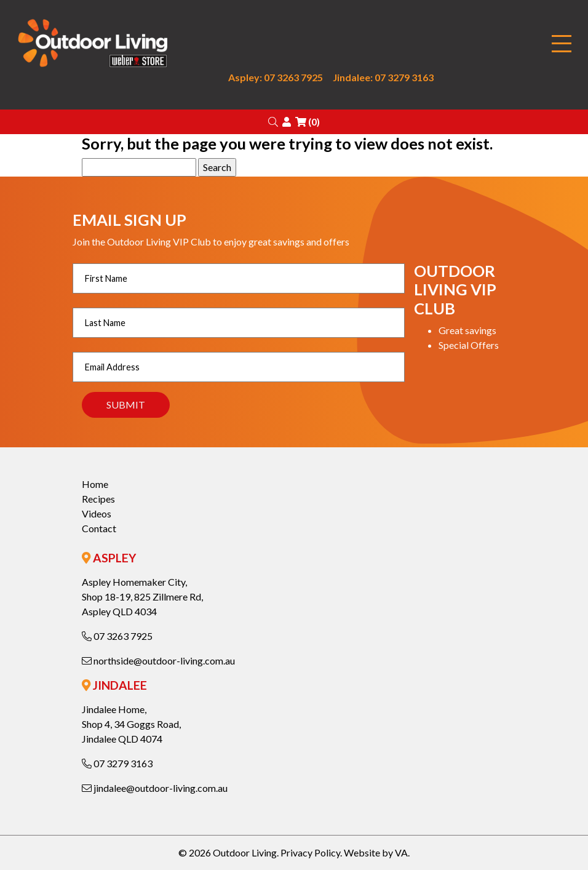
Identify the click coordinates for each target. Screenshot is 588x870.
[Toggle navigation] (562, 44)
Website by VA (376, 852)
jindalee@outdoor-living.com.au (155, 788)
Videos (97, 513)
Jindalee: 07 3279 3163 (383, 77)
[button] (273, 122)
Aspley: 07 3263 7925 (276, 77)
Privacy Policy (310, 852)
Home (95, 484)
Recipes (98, 499)
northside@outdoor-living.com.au (158, 660)
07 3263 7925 (117, 636)
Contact (99, 528)
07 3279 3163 (117, 763)
